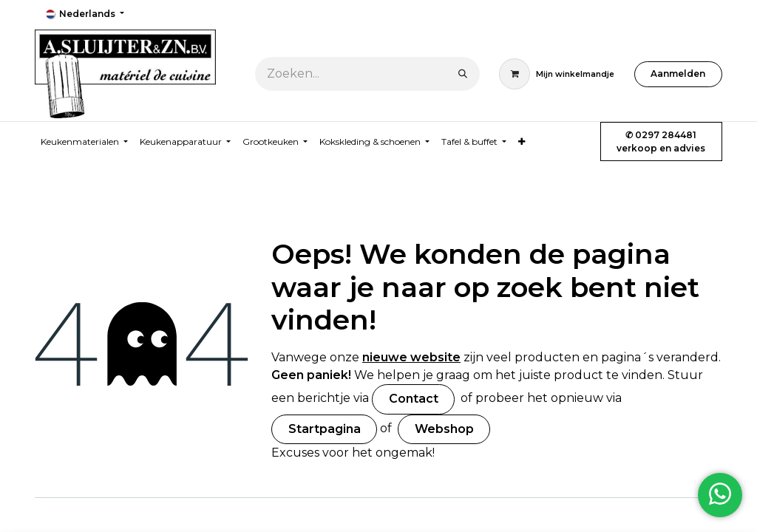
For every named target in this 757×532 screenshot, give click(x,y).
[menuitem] (522, 142)
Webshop (444, 429)
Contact (414, 399)
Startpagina (325, 429)
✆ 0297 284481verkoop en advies (661, 141)
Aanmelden (678, 74)
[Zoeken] (463, 74)
